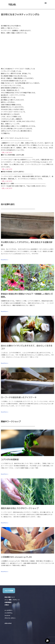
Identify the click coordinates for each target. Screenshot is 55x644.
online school (8, 623)
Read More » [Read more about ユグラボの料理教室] (5, 474)
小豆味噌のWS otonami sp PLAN (16, 557)
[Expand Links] (47, 641)
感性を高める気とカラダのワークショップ (20, 508)
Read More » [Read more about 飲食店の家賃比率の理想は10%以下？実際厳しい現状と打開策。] (5, 311)
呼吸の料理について (10, 597)
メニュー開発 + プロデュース (12, 600)
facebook (7, 615)
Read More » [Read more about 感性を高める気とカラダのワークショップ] (5, 523)
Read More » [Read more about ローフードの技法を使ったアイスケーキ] (5, 412)
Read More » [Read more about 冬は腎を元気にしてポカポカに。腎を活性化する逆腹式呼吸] (5, 260)
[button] (46, 3)
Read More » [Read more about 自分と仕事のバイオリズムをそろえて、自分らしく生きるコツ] (5, 363)
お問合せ (7, 605)
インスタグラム (8, 613)
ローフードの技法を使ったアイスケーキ (19, 397)
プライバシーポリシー (10, 618)
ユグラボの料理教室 (10, 459)
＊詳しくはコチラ (7, 152)
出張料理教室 (8, 602)
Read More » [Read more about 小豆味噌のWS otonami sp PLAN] (5, 571)
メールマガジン (8, 610)
